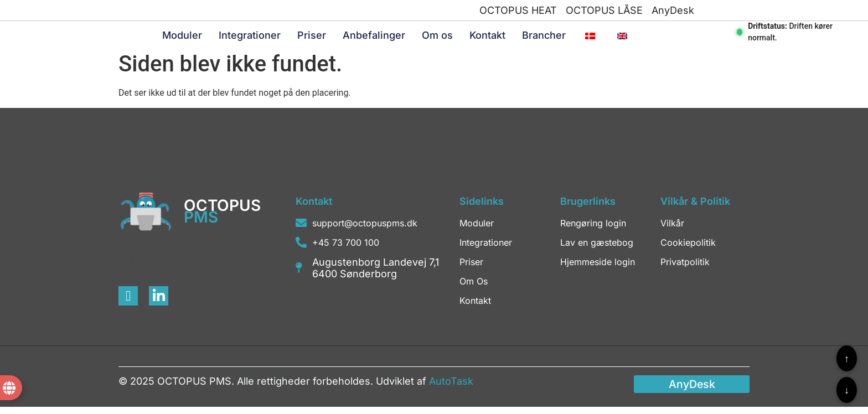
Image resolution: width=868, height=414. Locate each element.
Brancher (544, 38)
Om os (437, 38)
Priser (312, 38)
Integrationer (250, 38)
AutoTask (451, 388)
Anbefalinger (374, 38)
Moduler (182, 38)
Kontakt (487, 38)
